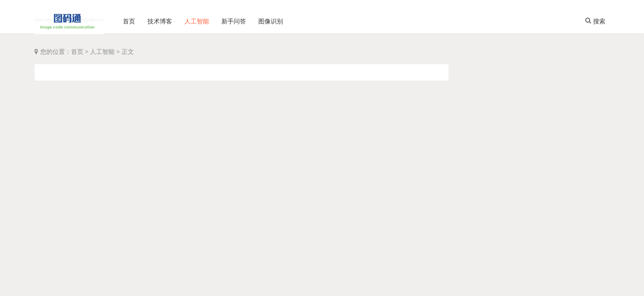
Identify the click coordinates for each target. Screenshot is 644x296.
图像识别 (271, 18)
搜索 (595, 18)
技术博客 (160, 18)
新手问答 (234, 18)
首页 (129, 18)
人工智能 (197, 18)
